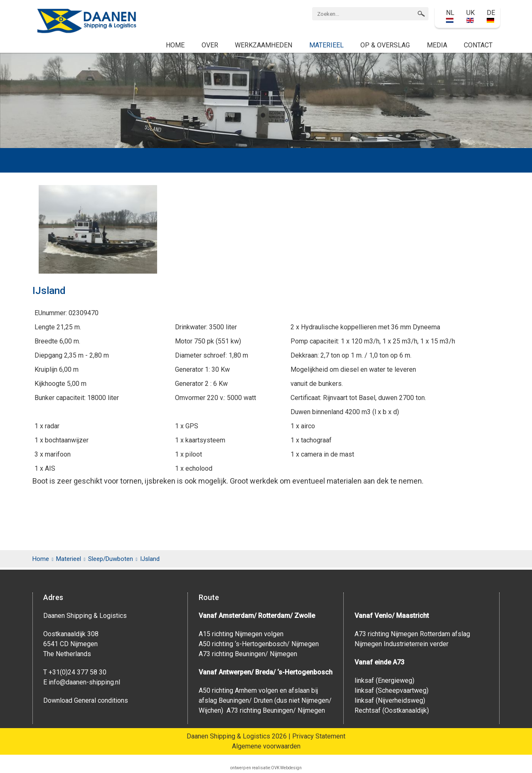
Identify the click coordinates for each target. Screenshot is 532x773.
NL (450, 16)
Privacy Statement (319, 736)
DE (491, 16)
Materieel (326, 45)
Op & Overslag (385, 45)
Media (437, 45)
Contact (478, 45)
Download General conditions (86, 700)
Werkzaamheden (264, 45)
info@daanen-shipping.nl (84, 682)
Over (210, 45)
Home (175, 45)
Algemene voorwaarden (266, 746)
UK (470, 16)
